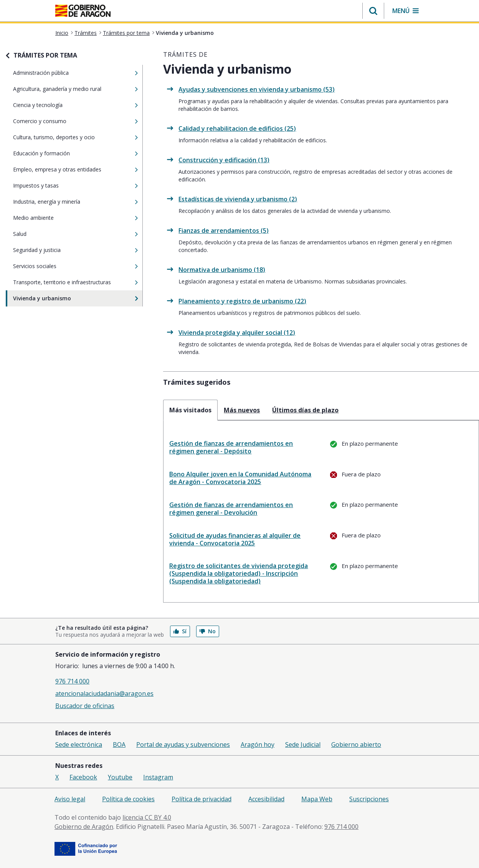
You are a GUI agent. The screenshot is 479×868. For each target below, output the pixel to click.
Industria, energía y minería (67, 202)
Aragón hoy (258, 744)
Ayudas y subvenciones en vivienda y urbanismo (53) (257, 89)
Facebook (83, 777)
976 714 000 (72, 681)
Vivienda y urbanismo (67, 298)
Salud (67, 234)
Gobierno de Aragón (84, 827)
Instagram (158, 777)
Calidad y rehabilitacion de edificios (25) (237, 128)
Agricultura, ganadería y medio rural (67, 89)
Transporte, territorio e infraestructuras (67, 282)
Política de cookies (128, 799)
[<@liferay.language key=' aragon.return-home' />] (83, 12)
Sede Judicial (303, 744)
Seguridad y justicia (67, 250)
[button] (373, 11)
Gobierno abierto (356, 744)
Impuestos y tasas (67, 186)
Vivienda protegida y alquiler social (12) (237, 333)
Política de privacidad (202, 799)
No (208, 631)
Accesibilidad (266, 799)
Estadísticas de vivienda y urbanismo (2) (238, 199)
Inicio (62, 33)
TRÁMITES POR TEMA (45, 55)
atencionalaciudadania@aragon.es (104, 693)
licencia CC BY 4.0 (147, 817)
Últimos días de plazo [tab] (305, 410)
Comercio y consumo (67, 121)
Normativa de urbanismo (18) (222, 270)
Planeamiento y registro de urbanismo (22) (242, 301)
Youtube (120, 777)
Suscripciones (369, 799)
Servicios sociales (67, 266)
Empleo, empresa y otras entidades (67, 170)
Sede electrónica (79, 744)
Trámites (86, 33)
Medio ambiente (67, 218)
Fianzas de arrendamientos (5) (224, 231)
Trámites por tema (126, 33)
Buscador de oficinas (85, 706)
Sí (180, 631)
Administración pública (67, 73)
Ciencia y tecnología (67, 105)
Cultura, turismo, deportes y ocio (67, 137)
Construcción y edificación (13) (224, 160)
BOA (119, 744)
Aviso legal (70, 799)
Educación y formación (67, 153)
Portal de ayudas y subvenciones (183, 744)
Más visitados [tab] (190, 410)
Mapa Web (317, 799)
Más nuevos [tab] (242, 410)
